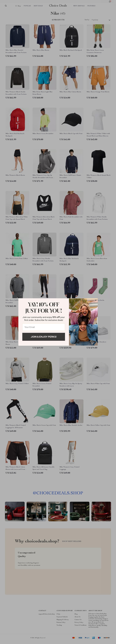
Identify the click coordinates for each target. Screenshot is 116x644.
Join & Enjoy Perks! (44, 337)
